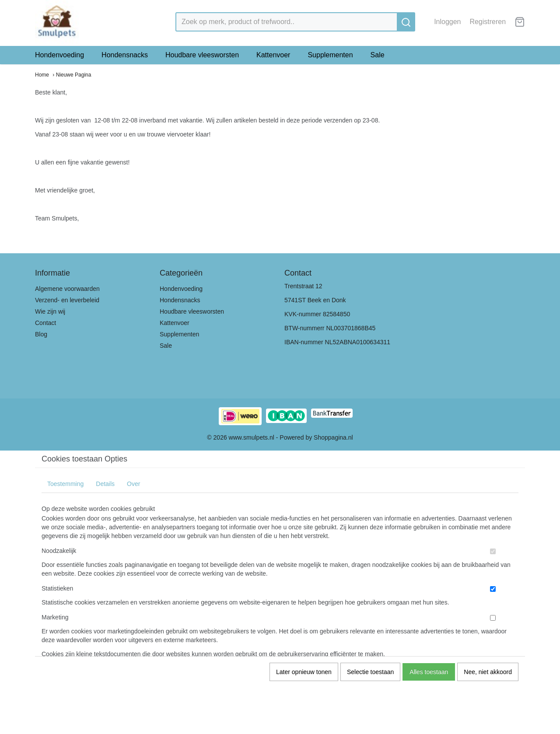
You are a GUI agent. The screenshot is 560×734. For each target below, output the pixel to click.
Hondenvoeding (59, 55)
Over (133, 484)
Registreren (488, 22)
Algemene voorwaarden (67, 289)
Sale (378, 55)
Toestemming (65, 484)
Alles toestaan (429, 672)
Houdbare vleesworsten (202, 55)
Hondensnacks (125, 55)
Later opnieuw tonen (304, 672)
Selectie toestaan (370, 672)
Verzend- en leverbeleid (67, 300)
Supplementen (330, 55)
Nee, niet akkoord (488, 672)
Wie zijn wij (50, 311)
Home (42, 75)
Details (105, 484)
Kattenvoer (273, 55)
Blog (41, 334)
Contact (45, 323)
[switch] (493, 551)
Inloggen (447, 22)
